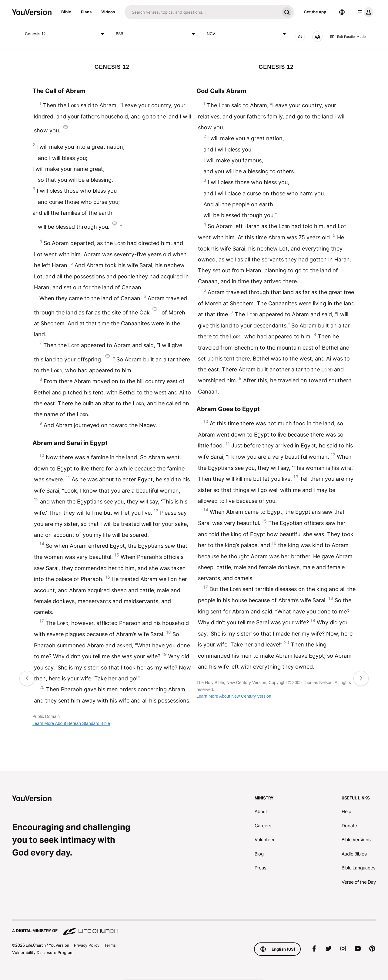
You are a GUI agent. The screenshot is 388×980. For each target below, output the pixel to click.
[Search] (202, 12)
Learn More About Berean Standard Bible (71, 723)
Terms (110, 945)
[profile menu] (364, 12)
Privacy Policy (87, 945)
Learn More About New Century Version (234, 696)
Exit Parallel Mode (348, 37)
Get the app (315, 12)
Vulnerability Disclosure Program (43, 952)
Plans (86, 12)
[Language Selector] (342, 12)
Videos (108, 12)
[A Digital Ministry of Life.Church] (194, 928)
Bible (66, 12)
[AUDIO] (300, 37)
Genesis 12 (65, 34)
